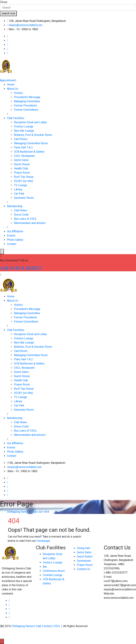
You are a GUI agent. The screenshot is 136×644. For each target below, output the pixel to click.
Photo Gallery (15, 240)
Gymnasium (84, 561)
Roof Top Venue (24, 177)
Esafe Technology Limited (58, 634)
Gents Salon (21, 160)
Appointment (8, 80)
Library (18, 189)
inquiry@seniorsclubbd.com (26, 25)
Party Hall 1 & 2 (23, 147)
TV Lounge (21, 185)
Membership (15, 206)
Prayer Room (22, 173)
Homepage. (43, 541)
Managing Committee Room (31, 143)
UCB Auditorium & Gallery (29, 152)
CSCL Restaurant (24, 156)
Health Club (21, 168)
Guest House (22, 164)
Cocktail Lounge (53, 575)
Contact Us (83, 569)
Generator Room (24, 198)
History (18, 93)
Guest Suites (85, 557)
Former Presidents (25, 105)
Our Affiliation (15, 231)
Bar (45, 567)
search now (8, 13)
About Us (13, 89)
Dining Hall (83, 548)
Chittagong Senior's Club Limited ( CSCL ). (37, 626)
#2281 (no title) (23, 181)
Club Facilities (16, 118)
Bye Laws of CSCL (25, 219)
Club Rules (21, 210)
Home (11, 85)
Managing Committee (27, 101)
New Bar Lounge (24, 131)
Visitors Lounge (24, 126)
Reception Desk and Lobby (30, 122)
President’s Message (27, 97)
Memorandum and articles (30, 223)
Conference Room (54, 571)
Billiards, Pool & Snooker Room (33, 135)
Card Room (21, 139)
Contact (12, 244)
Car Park (19, 194)
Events (11, 236)
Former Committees (26, 110)
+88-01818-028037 (21, 268)
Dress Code (21, 215)
